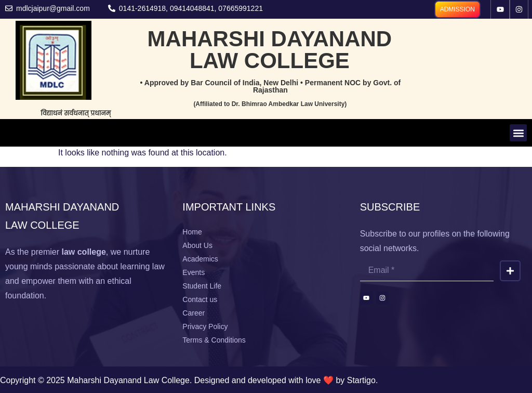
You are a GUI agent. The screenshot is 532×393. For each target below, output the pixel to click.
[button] (518, 133)
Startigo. (363, 380)
